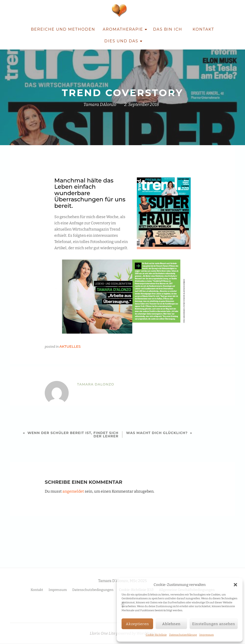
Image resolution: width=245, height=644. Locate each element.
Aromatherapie (123, 29)
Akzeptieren (137, 624)
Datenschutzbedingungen (93, 580)
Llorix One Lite (103, 623)
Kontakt (203, 29)
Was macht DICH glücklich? (157, 433)
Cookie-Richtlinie (156, 635)
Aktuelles (70, 346)
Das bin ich (168, 29)
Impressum (207, 635)
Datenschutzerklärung (183, 635)
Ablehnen (171, 624)
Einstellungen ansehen (214, 624)
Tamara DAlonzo (100, 105)
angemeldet (73, 491)
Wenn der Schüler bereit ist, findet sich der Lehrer (73, 435)
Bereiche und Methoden (63, 29)
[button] (235, 585)
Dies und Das (121, 41)
